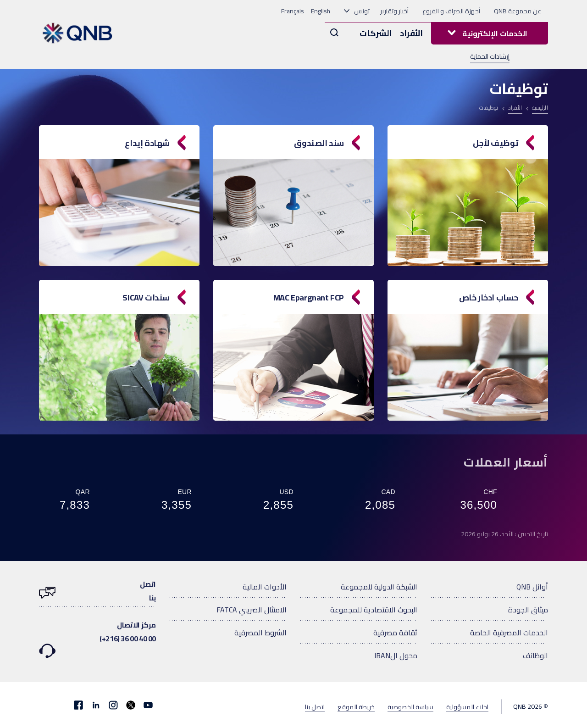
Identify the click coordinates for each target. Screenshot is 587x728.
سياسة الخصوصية (410, 706)
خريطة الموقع (356, 706)
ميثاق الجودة (528, 610)
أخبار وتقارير (394, 11)
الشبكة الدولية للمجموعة (379, 587)
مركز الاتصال (97, 633)
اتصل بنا (315, 706)
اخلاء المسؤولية (467, 706)
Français (293, 11)
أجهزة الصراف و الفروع (451, 11)
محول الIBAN (396, 656)
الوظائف (535, 656)
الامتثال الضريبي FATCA (252, 610)
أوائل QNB (532, 587)
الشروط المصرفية (260, 633)
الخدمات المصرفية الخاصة (509, 633)
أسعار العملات (506, 462)
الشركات (376, 33)
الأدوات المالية (265, 587)
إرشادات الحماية (490, 57)
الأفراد (411, 33)
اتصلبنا (97, 591)
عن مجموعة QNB (518, 11)
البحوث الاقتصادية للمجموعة (374, 610)
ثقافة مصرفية (395, 633)
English (321, 11)
